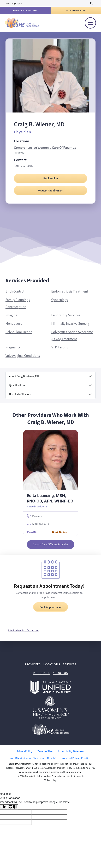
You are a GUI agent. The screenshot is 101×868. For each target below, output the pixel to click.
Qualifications (17, 385)
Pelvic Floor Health (19, 332)
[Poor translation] (13, 807)
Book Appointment (76, 10)
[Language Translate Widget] (14, 3)
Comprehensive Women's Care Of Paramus (45, 148)
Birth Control (15, 291)
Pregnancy (13, 347)
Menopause (14, 324)
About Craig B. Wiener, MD (24, 376)
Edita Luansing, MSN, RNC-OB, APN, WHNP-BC (50, 498)
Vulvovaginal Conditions (23, 356)
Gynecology (60, 300)
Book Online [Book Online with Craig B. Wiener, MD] (51, 178)
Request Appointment (51, 191)
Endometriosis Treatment (70, 291)
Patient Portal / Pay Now (25, 10)
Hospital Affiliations (20, 394)
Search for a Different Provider (51, 545)
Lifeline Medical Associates (24, 631)
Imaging (11, 315)
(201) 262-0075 (23, 166)
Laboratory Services (66, 315)
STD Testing (60, 347)
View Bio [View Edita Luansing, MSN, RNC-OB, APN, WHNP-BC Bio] (32, 532)
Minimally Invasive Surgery (70, 324)
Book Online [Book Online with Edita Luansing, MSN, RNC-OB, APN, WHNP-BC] (60, 532)
